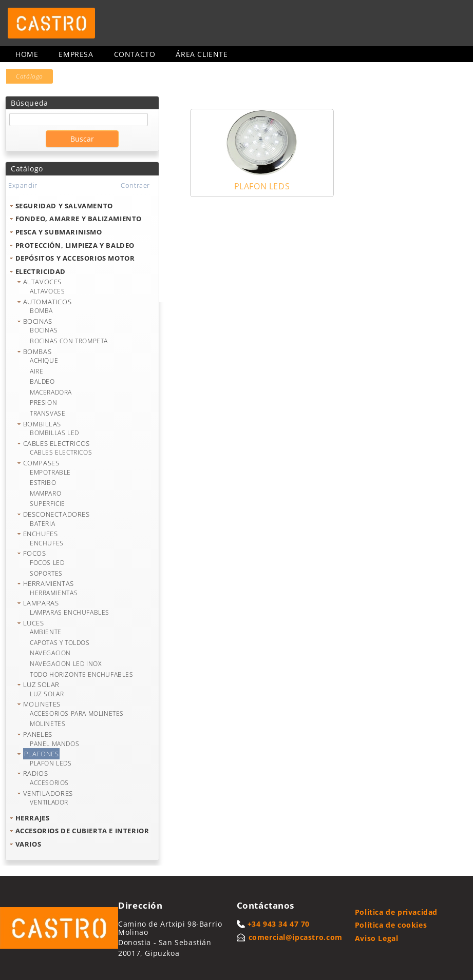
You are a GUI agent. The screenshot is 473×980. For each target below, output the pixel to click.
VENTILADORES (48, 793)
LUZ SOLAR (41, 684)
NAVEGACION (50, 653)
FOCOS (35, 553)
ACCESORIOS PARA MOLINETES (77, 713)
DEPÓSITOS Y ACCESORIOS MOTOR (75, 258)
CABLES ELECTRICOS (56, 443)
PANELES (38, 734)
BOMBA (41, 311)
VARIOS (29, 844)
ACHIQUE (44, 360)
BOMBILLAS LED (54, 433)
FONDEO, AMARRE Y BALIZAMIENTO (79, 219)
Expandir (23, 185)
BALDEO (42, 381)
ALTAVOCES (42, 282)
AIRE (36, 371)
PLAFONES (42, 754)
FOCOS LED (47, 563)
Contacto (135, 54)
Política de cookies (391, 925)
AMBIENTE (46, 632)
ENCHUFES (41, 534)
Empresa (76, 54)
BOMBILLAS (42, 424)
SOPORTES (46, 573)
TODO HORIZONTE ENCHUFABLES (82, 674)
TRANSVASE (48, 413)
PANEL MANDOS (54, 744)
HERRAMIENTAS (49, 583)
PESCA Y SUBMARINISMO (59, 232)
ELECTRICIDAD (41, 271)
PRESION (43, 403)
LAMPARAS (41, 603)
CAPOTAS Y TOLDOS (60, 643)
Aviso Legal (377, 938)
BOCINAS (38, 321)
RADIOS (36, 773)
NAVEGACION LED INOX (65, 664)
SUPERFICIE (48, 504)
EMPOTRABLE (50, 472)
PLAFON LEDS (51, 763)
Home (27, 54)
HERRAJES (33, 818)
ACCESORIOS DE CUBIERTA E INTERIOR (82, 831)
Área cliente (202, 54)
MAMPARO (45, 493)
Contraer (135, 185)
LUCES (34, 623)
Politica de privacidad (396, 912)
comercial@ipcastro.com (296, 937)
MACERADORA (51, 392)
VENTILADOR (49, 802)
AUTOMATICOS (48, 302)
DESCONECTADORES (56, 514)
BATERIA (42, 524)
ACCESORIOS (49, 783)
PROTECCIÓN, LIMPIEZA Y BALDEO (75, 245)
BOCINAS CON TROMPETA (69, 341)
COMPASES (41, 463)
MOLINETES (42, 704)
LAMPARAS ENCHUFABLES (70, 612)
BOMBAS (37, 351)
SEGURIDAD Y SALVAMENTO (64, 206)
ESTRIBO (43, 483)
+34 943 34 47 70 (279, 924)
